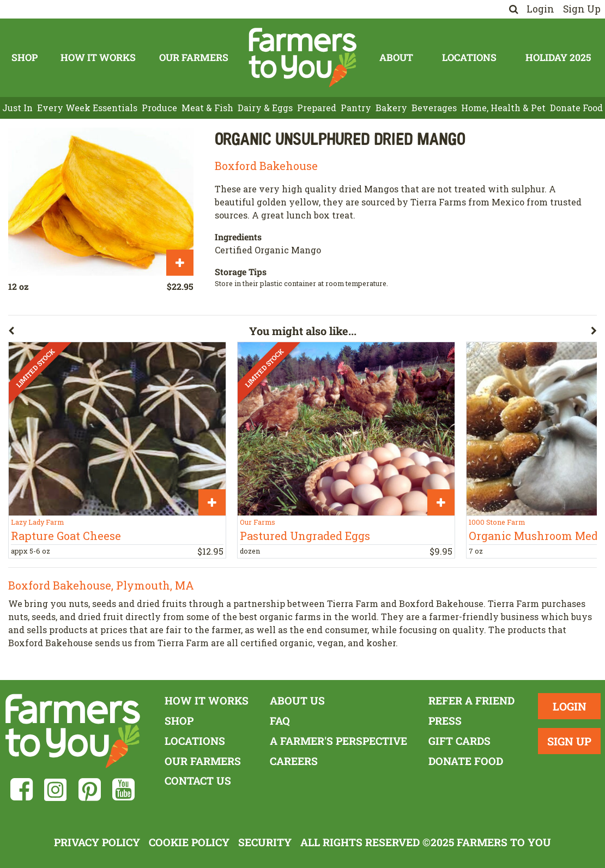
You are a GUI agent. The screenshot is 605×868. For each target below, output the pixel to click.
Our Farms (258, 522)
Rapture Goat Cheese (66, 536)
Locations (469, 57)
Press (445, 721)
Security (265, 842)
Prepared (317, 108)
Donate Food (576, 108)
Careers (294, 761)
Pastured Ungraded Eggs (305, 536)
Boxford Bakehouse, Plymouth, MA (101, 585)
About (396, 57)
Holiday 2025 (558, 57)
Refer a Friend (471, 700)
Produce (159, 108)
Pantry (356, 108)
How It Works (98, 57)
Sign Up (582, 9)
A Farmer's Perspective (338, 741)
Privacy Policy (97, 842)
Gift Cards (459, 741)
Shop (25, 57)
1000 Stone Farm (497, 522)
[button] (129, 333)
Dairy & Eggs (265, 108)
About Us (297, 700)
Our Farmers (194, 57)
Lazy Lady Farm (37, 522)
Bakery (391, 108)
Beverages (434, 108)
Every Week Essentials (87, 108)
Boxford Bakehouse (266, 166)
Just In (17, 108)
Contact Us (198, 781)
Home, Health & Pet (503, 108)
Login (540, 9)
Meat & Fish (207, 108)
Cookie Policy (189, 842)
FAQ (280, 721)
